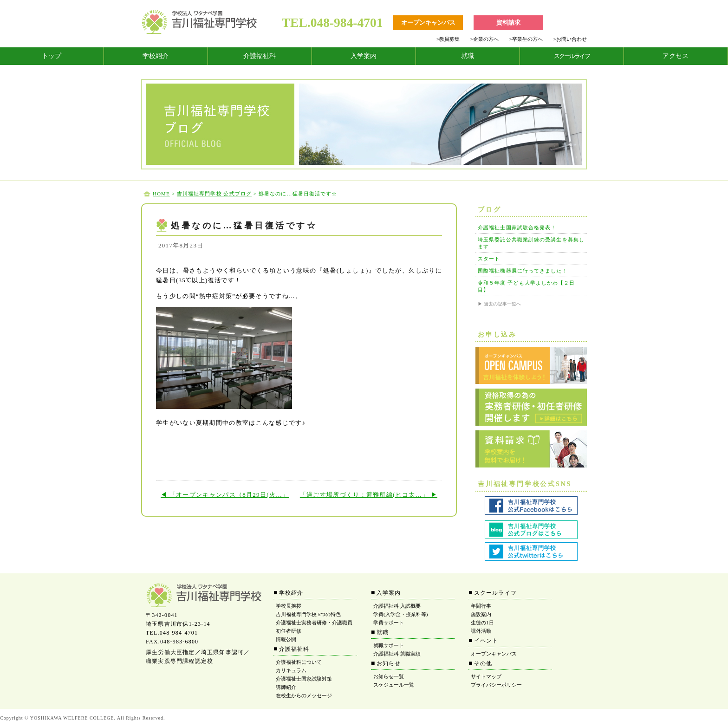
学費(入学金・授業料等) (400, 614)
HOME (161, 194)
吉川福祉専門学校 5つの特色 (308, 614)
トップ (52, 56)
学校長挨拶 (289, 606)
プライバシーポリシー (496, 685)
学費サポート (389, 623)
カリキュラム (291, 670)
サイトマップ (486, 676)
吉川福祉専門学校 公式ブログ (214, 194)
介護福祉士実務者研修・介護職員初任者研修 (314, 627)
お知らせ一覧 (389, 676)
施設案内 (481, 614)
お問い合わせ (570, 39)
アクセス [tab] (676, 56)
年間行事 (481, 606)
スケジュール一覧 (394, 685)
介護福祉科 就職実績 (397, 654)
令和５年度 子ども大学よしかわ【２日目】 (526, 286)
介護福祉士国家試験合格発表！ (517, 227)
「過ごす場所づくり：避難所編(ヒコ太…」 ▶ (369, 495)
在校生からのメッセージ (304, 695)
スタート (489, 259)
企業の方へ (484, 39)
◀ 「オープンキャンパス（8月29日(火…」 (225, 495)
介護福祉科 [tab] (260, 56)
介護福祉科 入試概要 (397, 606)
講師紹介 (286, 687)
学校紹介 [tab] (156, 56)
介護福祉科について (299, 662)
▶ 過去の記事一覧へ (499, 304)
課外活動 (481, 631)
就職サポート (389, 645)
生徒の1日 (482, 623)
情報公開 (286, 639)
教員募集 (448, 39)
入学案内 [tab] (364, 56)
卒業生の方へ (526, 39)
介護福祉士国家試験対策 (304, 679)
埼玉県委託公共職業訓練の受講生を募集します (531, 243)
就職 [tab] (468, 56)
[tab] (52, 56)
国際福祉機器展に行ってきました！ (523, 271)
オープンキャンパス (494, 654)
